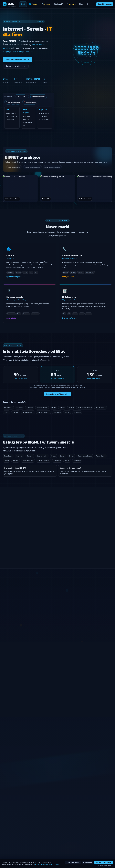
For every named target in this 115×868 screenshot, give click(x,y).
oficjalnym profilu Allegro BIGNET (18, 51)
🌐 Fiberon (33, 4)
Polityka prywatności (42, 864)
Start (23, 4)
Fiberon (35, 44)
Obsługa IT (58, 4)
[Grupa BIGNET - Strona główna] (10, 4)
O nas (89, 4)
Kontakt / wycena (105, 4)
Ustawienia (88, 862)
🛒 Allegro (71, 4)
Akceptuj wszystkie (104, 862)
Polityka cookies (54, 864)
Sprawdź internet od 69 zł (17, 60)
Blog (81, 4)
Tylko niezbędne (73, 862)
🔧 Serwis (46, 4)
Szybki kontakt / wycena (16, 66)
